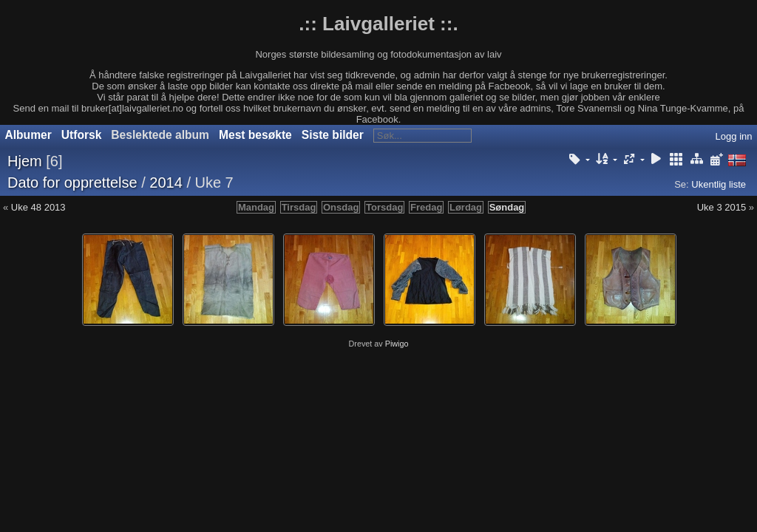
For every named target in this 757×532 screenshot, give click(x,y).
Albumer (28, 135)
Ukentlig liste (719, 184)
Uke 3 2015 (722, 207)
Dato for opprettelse (72, 183)
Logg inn (734, 136)
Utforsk (82, 135)
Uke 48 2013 (38, 207)
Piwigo (397, 344)
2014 (166, 183)
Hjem (25, 161)
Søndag (507, 207)
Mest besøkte (255, 135)
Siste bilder (333, 135)
